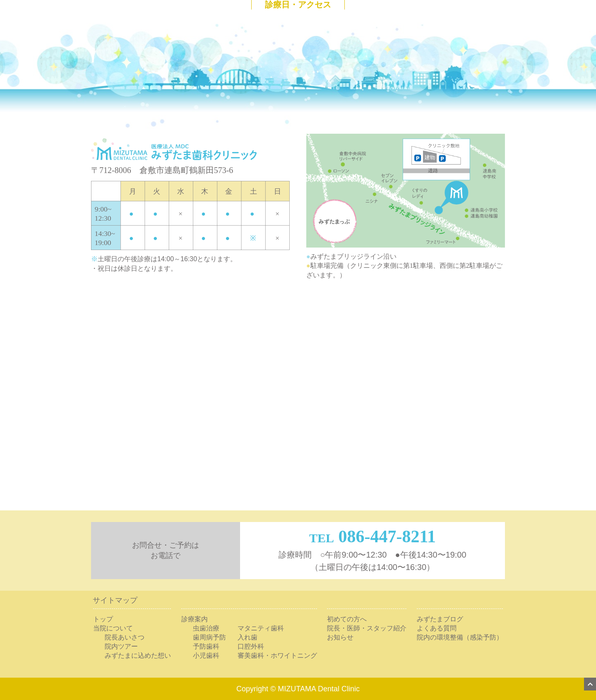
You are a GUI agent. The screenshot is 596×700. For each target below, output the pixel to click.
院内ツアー (121, 646)
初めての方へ (347, 619)
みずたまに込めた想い (138, 655)
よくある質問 (437, 628)
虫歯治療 (206, 628)
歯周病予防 (209, 637)
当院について (113, 628)
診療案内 (195, 619)
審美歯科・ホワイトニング (277, 655)
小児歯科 (206, 655)
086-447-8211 (387, 536)
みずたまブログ (440, 619)
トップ (103, 619)
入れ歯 (248, 637)
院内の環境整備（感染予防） (460, 637)
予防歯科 (206, 646)
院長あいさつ (125, 637)
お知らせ (340, 637)
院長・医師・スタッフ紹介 (367, 628)
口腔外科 (251, 646)
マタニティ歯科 (261, 628)
